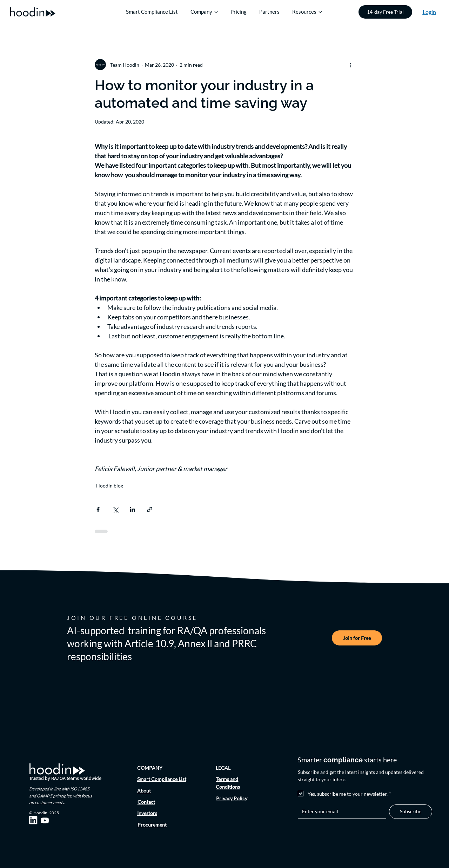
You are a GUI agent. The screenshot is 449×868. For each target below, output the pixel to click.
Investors (147, 813)
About (144, 791)
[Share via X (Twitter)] (115, 509)
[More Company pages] (216, 12)
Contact (146, 802)
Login (429, 12)
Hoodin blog (110, 486)
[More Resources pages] (320, 12)
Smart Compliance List (162, 779)
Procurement (152, 825)
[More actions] (350, 65)
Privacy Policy (232, 798)
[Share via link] (150, 509)
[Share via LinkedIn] (132, 509)
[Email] (340, 811)
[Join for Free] (357, 638)
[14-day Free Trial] (385, 12)
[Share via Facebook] (98, 509)
